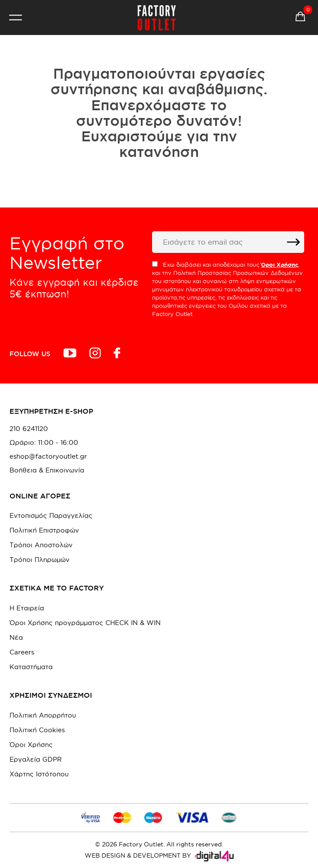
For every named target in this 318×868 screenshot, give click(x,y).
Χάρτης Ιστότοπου (39, 774)
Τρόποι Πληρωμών (40, 560)
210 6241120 (29, 429)
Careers (22, 652)
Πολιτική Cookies (37, 730)
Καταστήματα (31, 667)
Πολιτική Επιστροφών (44, 530)
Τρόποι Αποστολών (41, 545)
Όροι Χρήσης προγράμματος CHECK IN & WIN (85, 623)
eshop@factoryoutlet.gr (48, 456)
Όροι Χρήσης (31, 745)
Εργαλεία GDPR (36, 759)
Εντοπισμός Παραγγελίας (51, 515)
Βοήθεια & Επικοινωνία (47, 470)
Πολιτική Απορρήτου (43, 715)
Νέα (16, 637)
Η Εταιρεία (27, 608)
